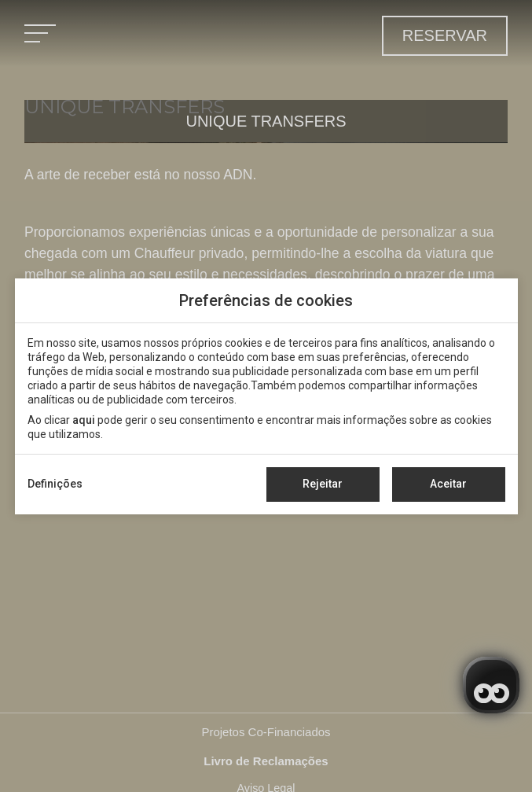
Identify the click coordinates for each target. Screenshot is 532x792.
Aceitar (448, 484)
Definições (55, 484)
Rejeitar (323, 484)
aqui (84, 420)
